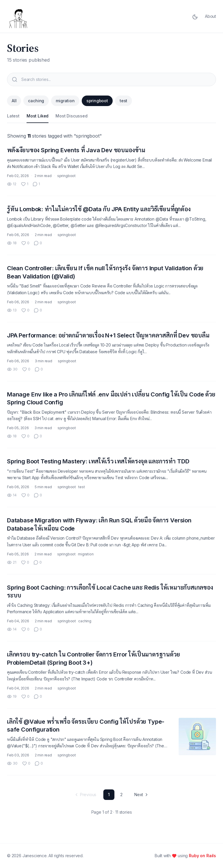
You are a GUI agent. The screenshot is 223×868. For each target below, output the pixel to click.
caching (36, 101)
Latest (13, 116)
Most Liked (38, 116)
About (210, 16)
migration (65, 101)
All (14, 101)
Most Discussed (72, 116)
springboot (97, 101)
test (123, 101)
